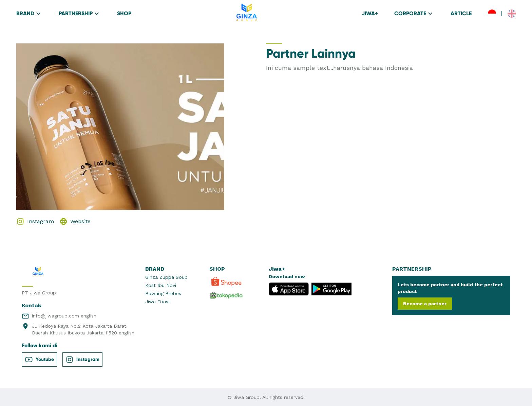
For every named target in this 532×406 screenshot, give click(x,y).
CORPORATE (414, 14)
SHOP (124, 13)
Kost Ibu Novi (161, 285)
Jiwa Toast (158, 302)
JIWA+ (370, 13)
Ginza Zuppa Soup (166, 277)
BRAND (29, 14)
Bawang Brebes (163, 293)
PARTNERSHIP (80, 14)
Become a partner (425, 304)
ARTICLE (461, 13)
